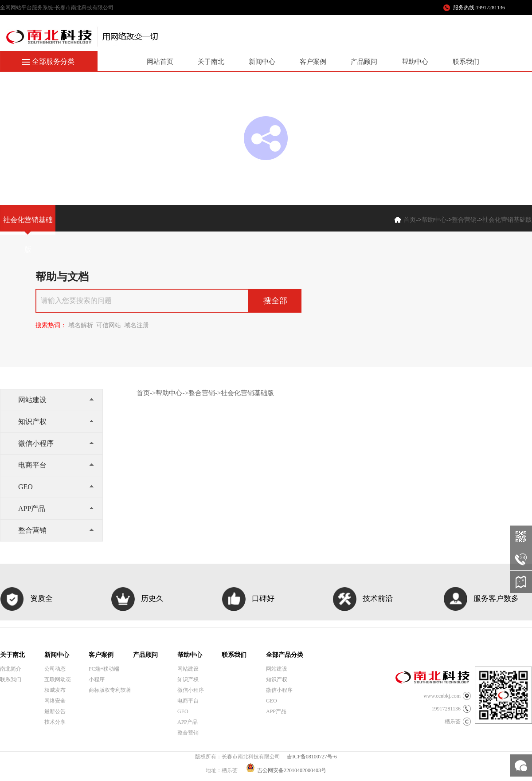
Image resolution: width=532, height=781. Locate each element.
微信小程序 (56, 443)
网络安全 (55, 701)
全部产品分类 (285, 655)
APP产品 (56, 508)
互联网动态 (58, 679)
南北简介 (11, 669)
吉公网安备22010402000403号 (286, 770)
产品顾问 (364, 62)
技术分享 (55, 722)
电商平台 (56, 465)
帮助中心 (415, 62)
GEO (56, 487)
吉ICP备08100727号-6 (312, 757)
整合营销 (464, 220)
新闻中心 (262, 62)
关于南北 (211, 62)
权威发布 (55, 690)
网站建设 (56, 400)
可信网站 (109, 325)
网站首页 (160, 62)
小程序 (97, 679)
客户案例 (313, 62)
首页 (410, 220)
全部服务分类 (53, 61)
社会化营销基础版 (507, 220)
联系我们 (466, 62)
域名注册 (137, 325)
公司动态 (55, 669)
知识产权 (56, 422)
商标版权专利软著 (110, 690)
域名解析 (81, 325)
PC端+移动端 (104, 669)
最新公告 (55, 711)
